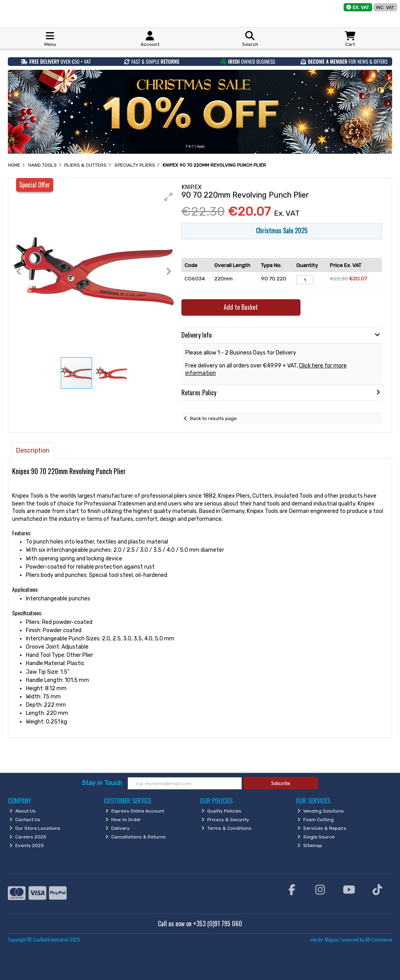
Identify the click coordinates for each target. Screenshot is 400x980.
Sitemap (310, 845)
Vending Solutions (321, 811)
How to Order (123, 820)
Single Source (316, 837)
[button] (168, 197)
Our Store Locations (35, 828)
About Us (23, 811)
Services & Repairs (322, 828)
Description (33, 450)
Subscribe (281, 783)
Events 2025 (27, 845)
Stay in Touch (102, 783)
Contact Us (25, 820)
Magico (332, 939)
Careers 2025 (28, 837)
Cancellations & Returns (136, 837)
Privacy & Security (225, 820)
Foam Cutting (316, 820)
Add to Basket (241, 307)
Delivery (118, 828)
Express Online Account (135, 811)
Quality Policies (221, 811)
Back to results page (213, 418)
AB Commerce (379, 939)
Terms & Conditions (226, 828)
